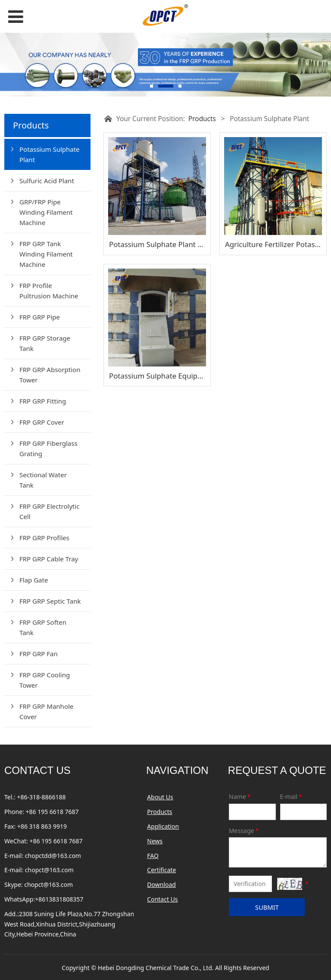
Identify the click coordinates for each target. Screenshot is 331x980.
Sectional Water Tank (43, 480)
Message (244, 831)
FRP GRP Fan (39, 654)
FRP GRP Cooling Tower (45, 680)
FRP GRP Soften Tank (43, 627)
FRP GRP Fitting (43, 401)
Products (202, 119)
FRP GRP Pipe (40, 317)
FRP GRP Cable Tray (49, 559)
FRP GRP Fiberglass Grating (48, 448)
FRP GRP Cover (42, 422)
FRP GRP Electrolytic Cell (50, 511)
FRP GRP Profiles (44, 538)
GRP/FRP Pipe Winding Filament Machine (46, 212)
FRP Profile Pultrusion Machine (49, 291)
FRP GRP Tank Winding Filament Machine (46, 254)
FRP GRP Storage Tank (45, 343)
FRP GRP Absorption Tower (50, 375)
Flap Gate (34, 580)
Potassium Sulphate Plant (50, 154)
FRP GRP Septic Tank (50, 601)
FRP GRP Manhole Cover (46, 711)
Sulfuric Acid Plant (47, 181)
